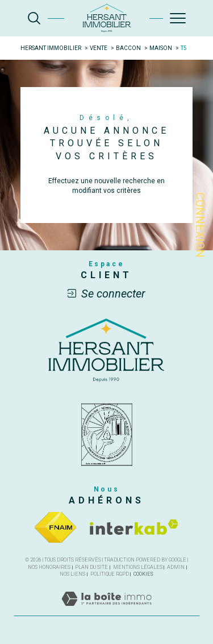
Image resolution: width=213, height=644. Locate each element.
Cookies (143, 574)
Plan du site (91, 567)
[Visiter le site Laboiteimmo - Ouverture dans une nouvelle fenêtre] (106, 610)
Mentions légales (138, 567)
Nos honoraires (49, 567)
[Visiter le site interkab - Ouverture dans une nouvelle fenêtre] (134, 527)
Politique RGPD (110, 574)
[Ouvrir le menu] (178, 18)
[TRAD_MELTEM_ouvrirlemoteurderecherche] (34, 18)
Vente (99, 48)
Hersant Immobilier (51, 48)
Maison (161, 48)
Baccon (128, 48)
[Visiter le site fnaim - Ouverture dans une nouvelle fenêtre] (55, 527)
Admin (176, 567)
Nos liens (72, 574)
